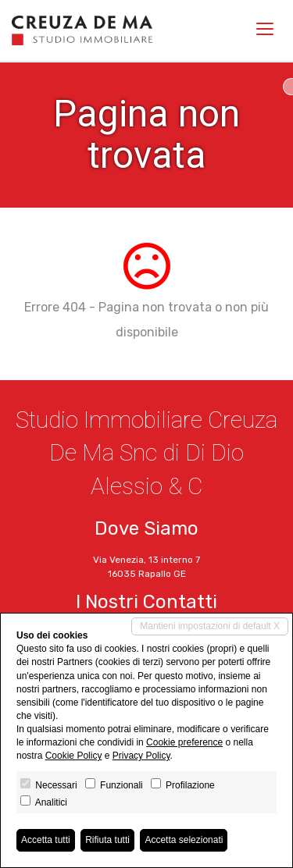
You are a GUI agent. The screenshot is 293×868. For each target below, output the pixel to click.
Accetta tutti (46, 840)
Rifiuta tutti (107, 840)
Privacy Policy (141, 756)
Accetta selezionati (184, 840)
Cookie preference (184, 742)
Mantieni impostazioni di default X (210, 626)
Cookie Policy (74, 756)
